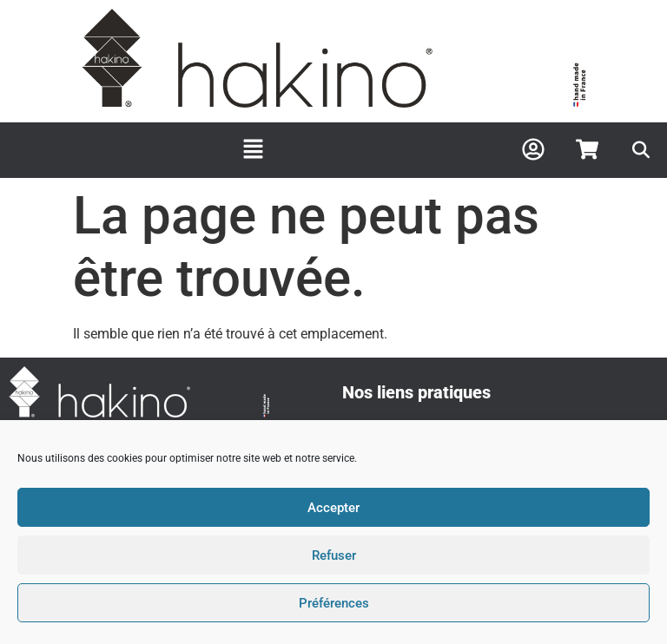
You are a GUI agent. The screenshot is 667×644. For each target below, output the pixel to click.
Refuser (334, 555)
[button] (254, 150)
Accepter (333, 508)
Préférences (334, 603)
